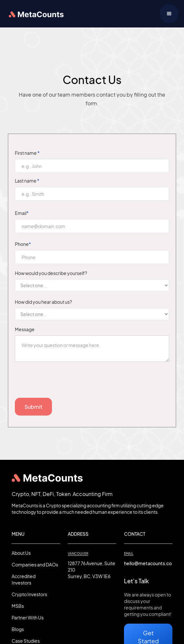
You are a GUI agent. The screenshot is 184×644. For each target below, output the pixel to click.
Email (22, 213)
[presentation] (64, 383)
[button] (169, 14)
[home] (35, 14)
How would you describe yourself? (51, 273)
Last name (27, 181)
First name (27, 153)
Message (25, 329)
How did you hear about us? (43, 302)
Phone (23, 244)
